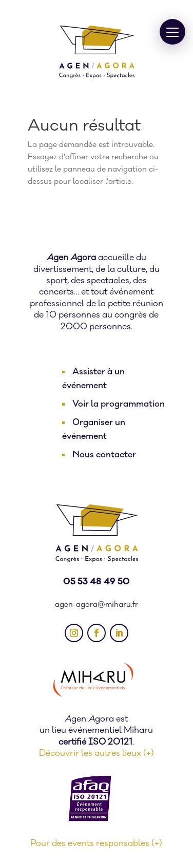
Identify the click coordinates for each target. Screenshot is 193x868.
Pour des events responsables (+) (96, 843)
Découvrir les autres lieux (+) (96, 753)
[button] (172, 32)
